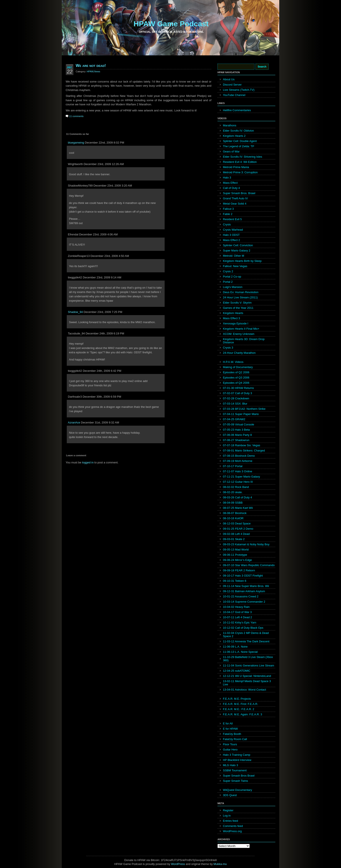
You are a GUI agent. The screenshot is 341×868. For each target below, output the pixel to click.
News (97, 71)
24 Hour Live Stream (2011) (240, 297)
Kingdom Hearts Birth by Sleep (242, 261)
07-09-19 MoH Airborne (238, 461)
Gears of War (231, 151)
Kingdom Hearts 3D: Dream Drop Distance (244, 341)
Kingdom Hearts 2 (234, 136)
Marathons (230, 125)
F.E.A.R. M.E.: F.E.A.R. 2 (239, 709)
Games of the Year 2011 (238, 308)
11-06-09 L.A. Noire (235, 647)
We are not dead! (91, 66)
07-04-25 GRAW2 (234, 419)
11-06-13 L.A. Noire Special (240, 652)
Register (228, 810)
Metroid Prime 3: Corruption (240, 172)
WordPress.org (232, 831)
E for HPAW (230, 729)
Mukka (218, 864)
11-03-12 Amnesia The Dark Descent (246, 641)
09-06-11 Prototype (235, 555)
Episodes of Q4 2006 (236, 383)
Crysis (227, 224)
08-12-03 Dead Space (237, 523)
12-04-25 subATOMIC (237, 671)
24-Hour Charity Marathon (239, 353)
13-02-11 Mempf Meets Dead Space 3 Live (247, 683)
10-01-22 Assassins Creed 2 (241, 596)
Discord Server (232, 85)
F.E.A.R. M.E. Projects (237, 699)
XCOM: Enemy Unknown (239, 334)
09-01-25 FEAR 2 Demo (238, 529)
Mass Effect (230, 183)
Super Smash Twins (235, 781)
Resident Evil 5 (232, 219)
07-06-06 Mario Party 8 (237, 435)
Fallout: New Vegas (235, 266)
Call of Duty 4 (231, 188)
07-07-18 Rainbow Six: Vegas (242, 445)
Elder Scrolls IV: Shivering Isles (242, 157)
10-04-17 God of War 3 (237, 612)
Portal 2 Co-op (232, 277)
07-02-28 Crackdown (236, 398)
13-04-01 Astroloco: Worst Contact (244, 690)
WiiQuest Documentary (237, 790)
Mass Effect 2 (232, 240)
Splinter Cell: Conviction (238, 245)
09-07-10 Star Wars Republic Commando (249, 565)
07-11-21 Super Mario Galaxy (242, 477)
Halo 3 (227, 178)
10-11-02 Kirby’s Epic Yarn (240, 622)
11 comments (76, 116)
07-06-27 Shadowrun (236, 440)
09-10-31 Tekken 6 (235, 581)
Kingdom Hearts (233, 313)
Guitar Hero (230, 750)
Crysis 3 (228, 348)
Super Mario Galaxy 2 (237, 250)
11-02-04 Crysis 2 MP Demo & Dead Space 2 (246, 635)
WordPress (178, 864)
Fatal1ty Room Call (235, 739)
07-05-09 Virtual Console (239, 424)
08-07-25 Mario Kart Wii (238, 508)
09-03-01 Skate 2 (234, 539)
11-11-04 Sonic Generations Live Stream (249, 665)
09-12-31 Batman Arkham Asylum (244, 591)
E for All (228, 723)
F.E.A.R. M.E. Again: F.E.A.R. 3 (242, 714)
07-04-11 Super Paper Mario (241, 414)
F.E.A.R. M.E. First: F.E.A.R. (241, 704)
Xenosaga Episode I (236, 323)
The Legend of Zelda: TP (239, 146)
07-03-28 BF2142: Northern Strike (244, 409)
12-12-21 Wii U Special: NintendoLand (247, 676)
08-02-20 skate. (233, 492)
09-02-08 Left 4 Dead (236, 534)
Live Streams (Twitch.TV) (239, 90)
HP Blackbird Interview (237, 760)
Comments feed (233, 826)
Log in (227, 816)
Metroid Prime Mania (236, 167)
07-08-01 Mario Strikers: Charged (244, 451)
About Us (229, 79)
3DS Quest (230, 795)
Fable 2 (228, 214)
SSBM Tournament (235, 770)
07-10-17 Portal (233, 466)
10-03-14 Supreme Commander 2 (244, 602)
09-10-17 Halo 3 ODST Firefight (243, 576)
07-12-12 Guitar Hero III (238, 482)
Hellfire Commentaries (237, 110)
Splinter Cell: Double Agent (240, 141)
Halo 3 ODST (231, 235)
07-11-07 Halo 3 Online (237, 471)
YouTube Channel (234, 95)
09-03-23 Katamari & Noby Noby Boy (246, 544)
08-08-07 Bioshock (235, 513)
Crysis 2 (228, 271)
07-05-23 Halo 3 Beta (236, 430)
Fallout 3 (228, 209)
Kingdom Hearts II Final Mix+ (241, 329)
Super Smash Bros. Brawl (239, 193)
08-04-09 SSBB (233, 503)
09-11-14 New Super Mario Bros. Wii (246, 586)
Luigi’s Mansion (233, 287)
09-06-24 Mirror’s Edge (237, 560)
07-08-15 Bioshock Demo (239, 456)
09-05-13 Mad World (236, 550)
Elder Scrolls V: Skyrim (237, 303)
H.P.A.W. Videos (233, 362)
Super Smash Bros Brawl (239, 776)
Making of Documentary (238, 367)
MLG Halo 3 (230, 765)
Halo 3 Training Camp (237, 755)
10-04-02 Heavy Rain (236, 607)
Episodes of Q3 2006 (236, 378)
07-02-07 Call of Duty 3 (237, 393)
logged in (88, 462)
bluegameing (76, 143)
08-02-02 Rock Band (236, 487)
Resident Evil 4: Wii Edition (240, 162)
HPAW (90, 71)
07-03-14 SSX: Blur (235, 404)
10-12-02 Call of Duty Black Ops (243, 628)
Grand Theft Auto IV (235, 198)
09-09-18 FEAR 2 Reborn (239, 570)
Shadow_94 (75, 312)
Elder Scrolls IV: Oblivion (238, 131)
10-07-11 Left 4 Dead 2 (237, 617)
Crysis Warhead (233, 230)
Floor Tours (230, 744)
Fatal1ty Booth (232, 734)
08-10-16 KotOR (233, 518)
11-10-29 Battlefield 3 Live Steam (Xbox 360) (248, 659)
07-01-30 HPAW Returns (238, 388)
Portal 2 (228, 282)
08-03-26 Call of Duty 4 (237, 497)
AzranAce (74, 422)
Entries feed (230, 821)
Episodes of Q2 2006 (236, 372)
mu (225, 864)
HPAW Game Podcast (171, 24)
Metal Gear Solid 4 (235, 204)
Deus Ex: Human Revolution (241, 292)
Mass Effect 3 (232, 318)
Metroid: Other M (234, 256)
